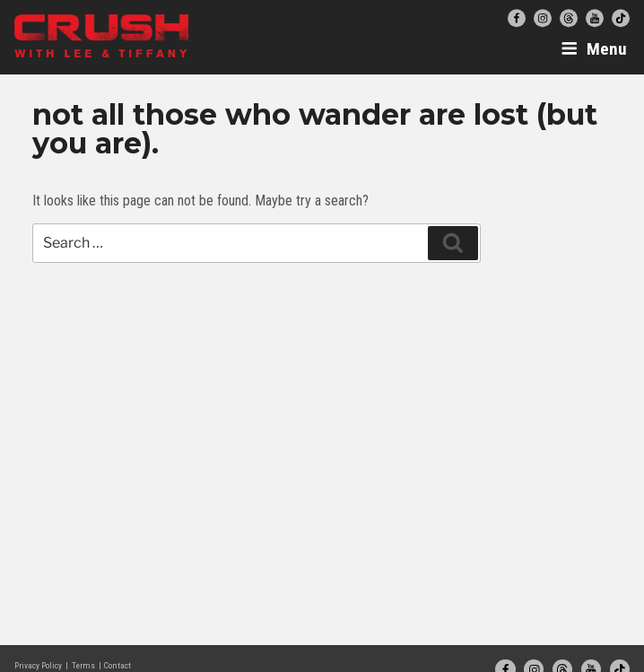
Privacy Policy (38, 665)
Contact (117, 665)
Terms (83, 665)
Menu (594, 49)
